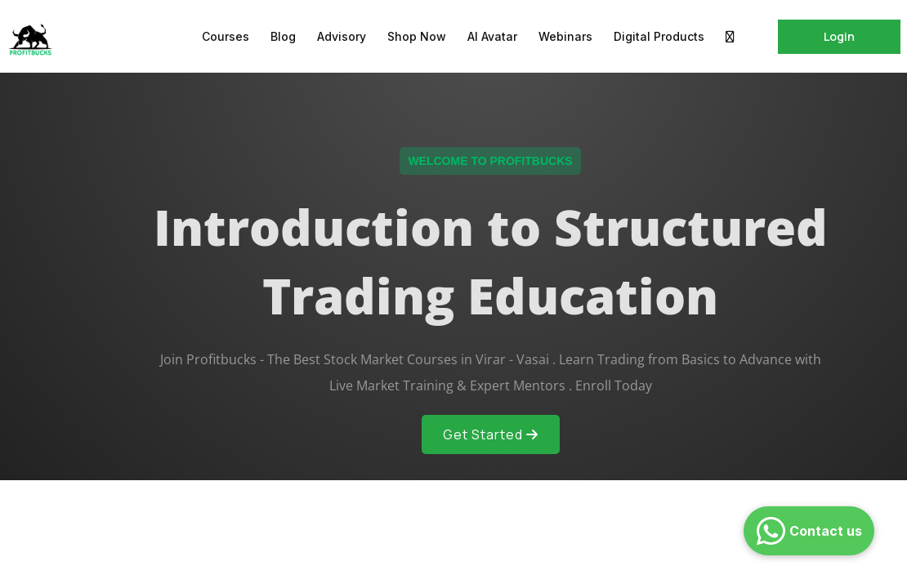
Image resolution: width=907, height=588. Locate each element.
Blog (283, 36)
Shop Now (417, 36)
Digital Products (659, 36)
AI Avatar (492, 36)
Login (839, 36)
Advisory (342, 36)
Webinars (565, 36)
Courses (226, 36)
